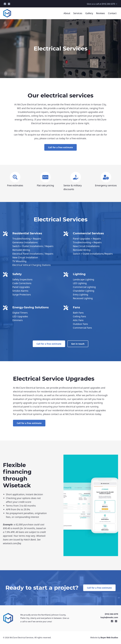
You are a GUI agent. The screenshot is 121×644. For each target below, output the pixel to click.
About (67, 13)
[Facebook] (5, 4)
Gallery (89, 13)
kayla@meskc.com (109, 617)
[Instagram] (9, 4)
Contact (112, 13)
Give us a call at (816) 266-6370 (102, 4)
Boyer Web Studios (109, 638)
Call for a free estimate (60, 147)
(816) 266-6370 (111, 614)
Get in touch (78, 344)
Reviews (100, 13)
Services (78, 13)
